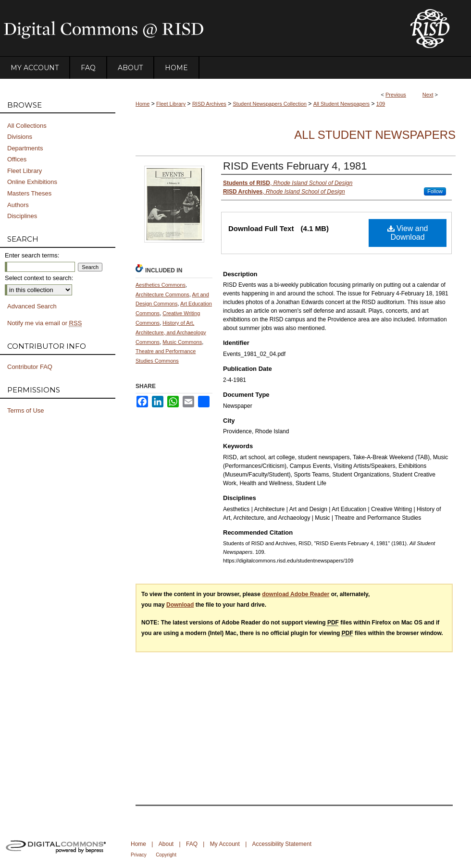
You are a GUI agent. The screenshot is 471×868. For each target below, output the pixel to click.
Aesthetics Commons (161, 285)
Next (428, 95)
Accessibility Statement (282, 844)
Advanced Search (32, 306)
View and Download (408, 233)
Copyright (166, 855)
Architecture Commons (162, 294)
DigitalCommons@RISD (197, 28)
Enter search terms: (32, 255)
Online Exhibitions (32, 182)
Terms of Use (26, 410)
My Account (225, 844)
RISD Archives (209, 104)
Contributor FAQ (30, 367)
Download (180, 605)
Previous (396, 95)
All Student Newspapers (341, 104)
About (166, 844)
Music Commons (182, 342)
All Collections (27, 126)
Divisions (20, 137)
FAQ (192, 844)
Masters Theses (29, 193)
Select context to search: (39, 278)
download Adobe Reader (296, 594)
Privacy (139, 855)
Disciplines (22, 216)
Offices (17, 159)
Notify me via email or (44, 323)
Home (143, 104)
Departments (25, 148)
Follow (435, 191)
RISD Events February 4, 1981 (295, 166)
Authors (18, 205)
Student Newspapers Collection (270, 104)
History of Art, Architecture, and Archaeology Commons (171, 332)
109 (381, 104)
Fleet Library (171, 104)
